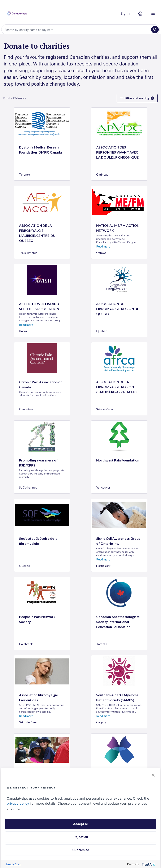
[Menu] (153, 13)
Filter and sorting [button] (137, 98)
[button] (153, 775)
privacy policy (18, 803)
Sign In (126, 13)
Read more (103, 246)
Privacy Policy (13, 864)
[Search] (77, 30)
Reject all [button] (81, 837)
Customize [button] (81, 850)
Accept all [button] (81, 824)
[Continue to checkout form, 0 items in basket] (142, 13)
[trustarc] (148, 864)
